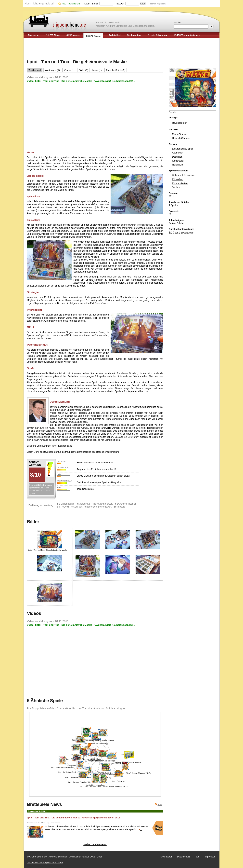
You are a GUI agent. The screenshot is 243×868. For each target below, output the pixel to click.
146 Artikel (115, 35)
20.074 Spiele (93, 36)
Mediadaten (166, 857)
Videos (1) (69, 70)
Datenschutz (183, 857)
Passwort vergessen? (158, 4)
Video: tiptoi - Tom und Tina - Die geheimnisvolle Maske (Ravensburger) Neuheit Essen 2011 (81, 81)
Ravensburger (179, 123)
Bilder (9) (83, 70)
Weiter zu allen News (95, 844)
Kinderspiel (178, 161)
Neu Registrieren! (71, 4)
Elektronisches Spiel (182, 149)
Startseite (33, 35)
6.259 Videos (73, 35)
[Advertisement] (122, 49)
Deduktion (177, 157)
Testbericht (35, 70)
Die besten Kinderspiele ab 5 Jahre (45, 863)
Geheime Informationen (184, 175)
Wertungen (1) (52, 70)
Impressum (210, 857)
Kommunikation (180, 183)
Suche (177, 23)
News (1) (97, 70)
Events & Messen (157, 35)
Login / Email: (91, 4)
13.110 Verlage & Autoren (187, 35)
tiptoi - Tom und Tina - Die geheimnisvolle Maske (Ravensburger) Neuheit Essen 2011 (74, 818)
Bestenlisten (134, 35)
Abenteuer (177, 153)
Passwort (120, 4)
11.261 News (53, 35)
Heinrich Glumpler (181, 138)
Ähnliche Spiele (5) (116, 70)
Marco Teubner (180, 134)
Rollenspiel (178, 165)
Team (197, 857)
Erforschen (178, 179)
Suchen (176, 187)
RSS (160, 804)
